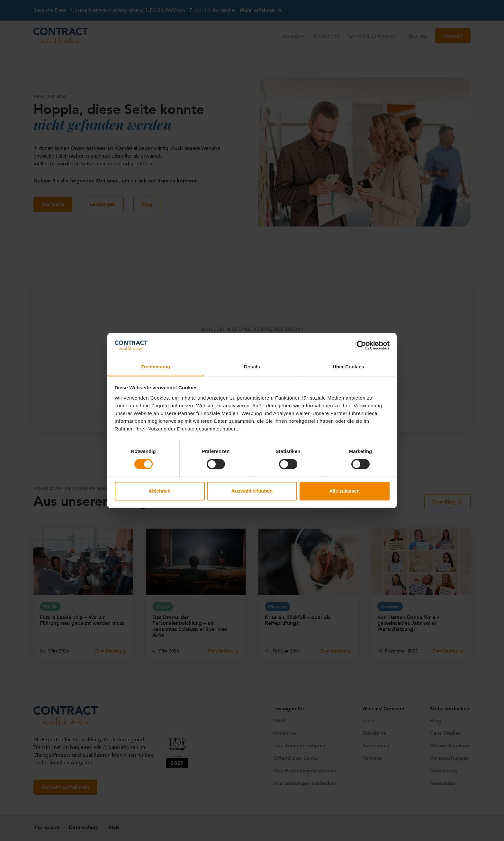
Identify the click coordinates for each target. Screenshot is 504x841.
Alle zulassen (344, 491)
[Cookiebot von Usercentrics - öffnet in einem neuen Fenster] (361, 346)
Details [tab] (252, 367)
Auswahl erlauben (252, 491)
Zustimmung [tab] (156, 367)
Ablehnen (159, 491)
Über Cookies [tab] (348, 367)
